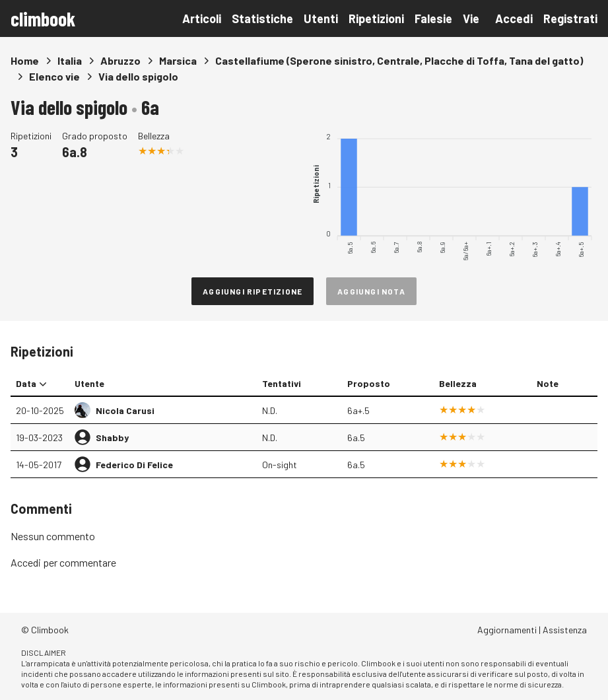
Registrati (570, 18)
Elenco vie (54, 76)
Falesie (433, 18)
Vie (471, 18)
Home (25, 60)
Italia (70, 60)
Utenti (321, 18)
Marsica (178, 60)
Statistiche (262, 18)
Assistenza (565, 630)
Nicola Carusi (125, 410)
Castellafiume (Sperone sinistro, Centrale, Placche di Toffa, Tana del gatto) (399, 60)
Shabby (112, 437)
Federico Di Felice (134, 465)
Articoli (202, 18)
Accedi (514, 18)
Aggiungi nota (371, 291)
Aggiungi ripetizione (253, 291)
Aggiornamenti (507, 630)
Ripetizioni (376, 18)
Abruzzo (120, 60)
